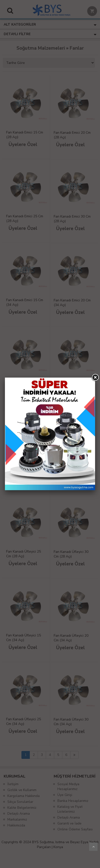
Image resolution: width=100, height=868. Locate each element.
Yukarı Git (93, 847)
